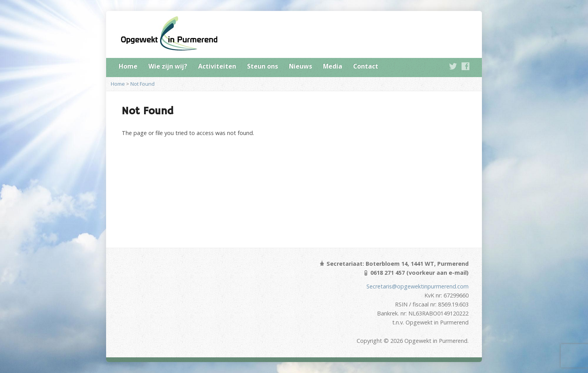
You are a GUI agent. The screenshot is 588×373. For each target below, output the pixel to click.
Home (128, 66)
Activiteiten (217, 66)
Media (333, 66)
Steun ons (262, 66)
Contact (366, 66)
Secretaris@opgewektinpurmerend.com (418, 286)
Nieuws (300, 66)
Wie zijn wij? (168, 66)
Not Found (142, 84)
